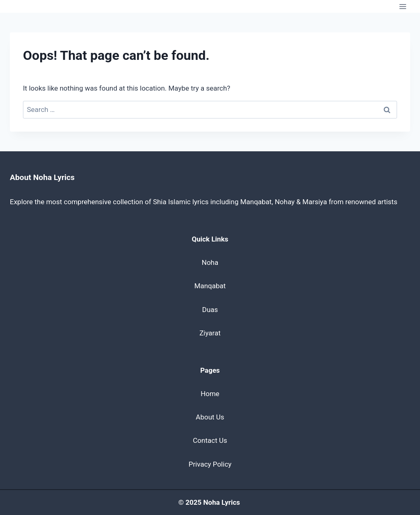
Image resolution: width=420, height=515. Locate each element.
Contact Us (210, 440)
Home (210, 394)
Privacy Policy (210, 464)
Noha (210, 262)
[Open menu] (403, 6)
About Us (210, 417)
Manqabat (210, 286)
